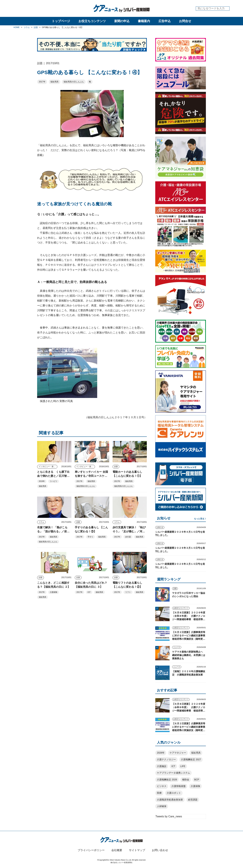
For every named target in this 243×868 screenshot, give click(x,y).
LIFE (183, 766)
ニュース (177, 647)
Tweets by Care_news (169, 816)
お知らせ (160, 527)
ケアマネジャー (178, 753)
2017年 (42, 82)
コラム (41, 522)
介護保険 (53, 592)
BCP (197, 780)
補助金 (186, 780)
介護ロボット (174, 793)
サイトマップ (137, 850)
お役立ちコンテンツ (92, 21)
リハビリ (53, 481)
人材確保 (162, 806)
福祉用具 (55, 82)
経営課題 (193, 800)
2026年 (161, 753)
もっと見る (199, 519)
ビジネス (162, 786)
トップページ (61, 21)
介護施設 (162, 766)
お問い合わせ (160, 850)
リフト (128, 592)
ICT (173, 766)
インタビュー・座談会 (48, 467)
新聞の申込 (122, 21)
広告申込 (165, 21)
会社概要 (117, 850)
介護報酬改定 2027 (191, 759)
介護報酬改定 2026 (167, 780)
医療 (159, 793)
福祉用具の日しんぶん (74, 82)
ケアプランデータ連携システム (173, 773)
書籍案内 (144, 21)
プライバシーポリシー (91, 850)
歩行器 (128, 537)
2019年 (42, 481)
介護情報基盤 (179, 786)
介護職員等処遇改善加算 (170, 800)
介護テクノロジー (166, 759)
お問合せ (185, 21)
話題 (116, 467)
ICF (89, 592)
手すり (90, 537)
